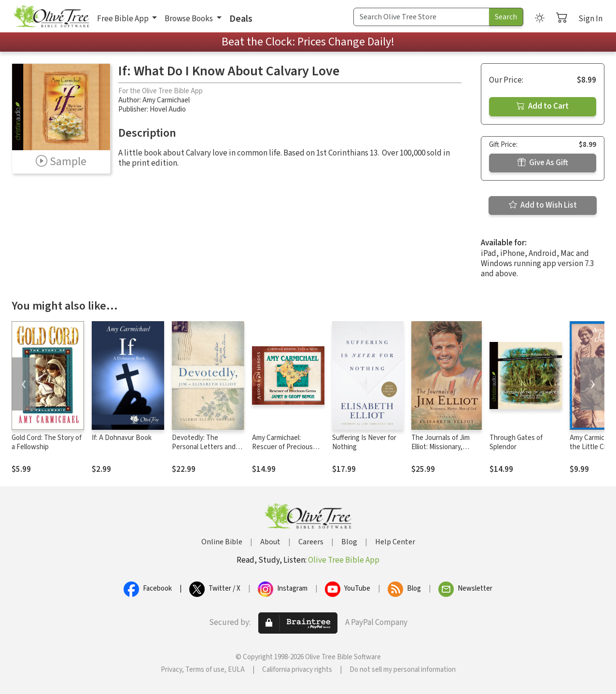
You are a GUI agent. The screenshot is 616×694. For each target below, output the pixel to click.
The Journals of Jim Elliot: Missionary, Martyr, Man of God (441, 447)
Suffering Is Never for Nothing (364, 442)
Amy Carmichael (166, 100)
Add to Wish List (543, 205)
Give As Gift (543, 163)
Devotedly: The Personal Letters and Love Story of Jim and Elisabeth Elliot (204, 452)
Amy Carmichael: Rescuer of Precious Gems (282, 447)
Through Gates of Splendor (516, 442)
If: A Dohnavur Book (122, 438)
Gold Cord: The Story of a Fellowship (47, 442)
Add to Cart (543, 106)
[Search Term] (421, 17)
